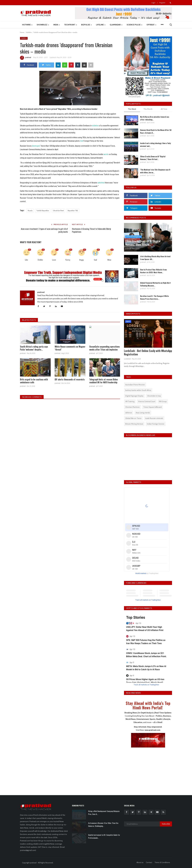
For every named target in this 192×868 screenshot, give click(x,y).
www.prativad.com (152, 730)
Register (162, 3)
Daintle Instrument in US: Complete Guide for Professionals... (104, 836)
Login (153, 3)
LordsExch (127, 359)
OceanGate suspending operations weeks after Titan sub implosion (105, 347)
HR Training (130, 401)
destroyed (36, 146)
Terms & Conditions (162, 862)
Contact (149, 862)
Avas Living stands (143, 413)
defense (129, 413)
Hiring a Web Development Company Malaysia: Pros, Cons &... (104, 813)
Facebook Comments (32, 396)
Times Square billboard (152, 407)
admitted (101, 182)
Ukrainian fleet (58, 210)
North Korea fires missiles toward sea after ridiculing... (155, 118)
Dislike (40, 259)
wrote (106, 154)
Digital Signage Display (134, 396)
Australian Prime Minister (135, 385)
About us (140, 862)
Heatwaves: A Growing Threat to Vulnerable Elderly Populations (91, 230)
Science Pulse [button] (134, 25)
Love (54, 259)
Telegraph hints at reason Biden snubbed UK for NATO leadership (104, 380)
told (82, 141)
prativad (26, 58)
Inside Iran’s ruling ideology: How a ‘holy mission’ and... (155, 145)
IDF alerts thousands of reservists (70, 379)
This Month (148, 109)
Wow (109, 259)
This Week (132, 109)
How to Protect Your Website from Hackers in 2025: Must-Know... (153, 271)
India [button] (57, 25)
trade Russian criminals (154, 418)
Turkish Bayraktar (43, 210)
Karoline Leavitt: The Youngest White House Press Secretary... (154, 297)
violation (95, 126)
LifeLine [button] (101, 25)
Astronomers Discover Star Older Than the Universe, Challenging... (103, 824)
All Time (164, 109)
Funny (68, 259)
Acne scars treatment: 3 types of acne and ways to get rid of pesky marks (44, 230)
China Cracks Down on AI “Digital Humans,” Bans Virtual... (153, 158)
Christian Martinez (132, 407)
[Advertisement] (148, 770)
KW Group (163, 401)
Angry (82, 259)
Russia (30, 210)
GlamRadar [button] (116, 25)
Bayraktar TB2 (73, 210)
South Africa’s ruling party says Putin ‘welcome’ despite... (34, 347)
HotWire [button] (27, 25)
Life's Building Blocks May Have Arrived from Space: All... (155, 258)
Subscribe (166, 824)
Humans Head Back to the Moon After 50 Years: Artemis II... (156, 131)
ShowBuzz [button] (43, 25)
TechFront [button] (71, 25)
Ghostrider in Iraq (154, 396)
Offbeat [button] (151, 25)
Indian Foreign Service (156, 424)
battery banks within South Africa (138, 390)
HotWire (29, 32)
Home (22, 32)
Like (26, 259)
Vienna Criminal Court (147, 401)
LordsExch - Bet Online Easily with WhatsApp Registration (148, 352)
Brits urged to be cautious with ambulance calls (34, 380)
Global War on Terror (133, 418)
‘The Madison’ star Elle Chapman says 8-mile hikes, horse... (155, 171)
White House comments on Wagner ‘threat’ (70, 347)
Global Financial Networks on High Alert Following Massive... (155, 284)
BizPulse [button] (86, 25)
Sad (95, 259)
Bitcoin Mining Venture (134, 424)
